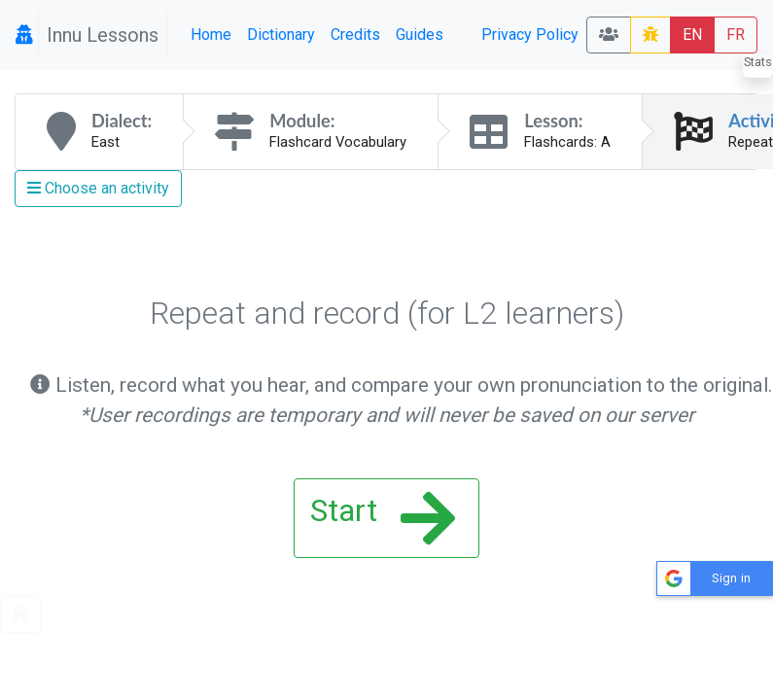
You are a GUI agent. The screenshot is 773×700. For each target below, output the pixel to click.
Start (383, 518)
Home (211, 35)
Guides (420, 35)
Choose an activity (98, 188)
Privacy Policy (530, 35)
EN (692, 35)
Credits (355, 35)
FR (736, 35)
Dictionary (281, 35)
